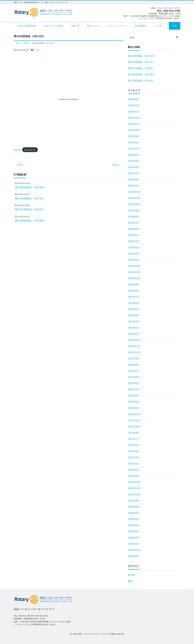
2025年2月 (134, 180)
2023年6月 (134, 303)
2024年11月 (134, 198)
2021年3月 (134, 464)
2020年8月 (134, 507)
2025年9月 (134, 136)
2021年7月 (134, 439)
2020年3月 (134, 532)
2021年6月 (134, 445)
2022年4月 (134, 390)
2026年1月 (134, 112)
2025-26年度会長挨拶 (27, 26)
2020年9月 (134, 501)
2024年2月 (134, 254)
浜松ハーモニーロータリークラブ (92, 634)
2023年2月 (134, 328)
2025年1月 (134, 186)
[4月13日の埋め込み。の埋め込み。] (68, 99)
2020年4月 (134, 525)
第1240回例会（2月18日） (142, 74)
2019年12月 (134, 550)
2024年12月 (134, 192)
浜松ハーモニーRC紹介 (54, 26)
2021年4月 (134, 457)
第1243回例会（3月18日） (142, 56)
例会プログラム (93, 26)
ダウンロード (30, 150)
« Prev (20, 165)
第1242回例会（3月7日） (141, 62)
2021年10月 (134, 427)
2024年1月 (134, 260)
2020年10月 (134, 495)
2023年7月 (134, 297)
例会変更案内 (140, 26)
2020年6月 (134, 519)
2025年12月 (134, 118)
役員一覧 (75, 26)
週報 (130, 581)
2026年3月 (134, 99)
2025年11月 (134, 124)
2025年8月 (134, 143)
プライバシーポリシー (117, 26)
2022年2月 (134, 402)
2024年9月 (134, 210)
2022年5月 (134, 383)
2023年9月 (134, 285)
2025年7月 (134, 149)
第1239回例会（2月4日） (141, 81)
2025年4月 (134, 167)
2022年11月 (134, 346)
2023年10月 (134, 278)
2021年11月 (134, 420)
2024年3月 (134, 248)
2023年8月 (134, 291)
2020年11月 (134, 488)
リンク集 (158, 26)
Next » (116, 165)
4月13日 (17, 150)
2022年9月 (134, 359)
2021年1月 (134, 476)
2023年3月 (134, 322)
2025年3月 (134, 173)
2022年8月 (134, 365)
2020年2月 (134, 538)
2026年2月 (134, 106)
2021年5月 (134, 451)
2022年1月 (134, 408)
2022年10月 (134, 352)
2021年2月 (134, 470)
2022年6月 (134, 377)
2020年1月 (134, 544)
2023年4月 (134, 315)
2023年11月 (134, 272)
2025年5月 (134, 161)
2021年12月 (134, 414)
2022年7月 (134, 371)
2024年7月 (134, 223)
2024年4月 (134, 241)
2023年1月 (134, 334)
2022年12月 (134, 340)
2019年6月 (134, 556)
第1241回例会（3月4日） (141, 68)
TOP (175, 26)
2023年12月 (134, 266)
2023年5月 (134, 309)
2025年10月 (134, 130)
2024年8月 (134, 217)
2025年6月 (134, 155)
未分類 (37, 50)
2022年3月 (134, 396)
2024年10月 (134, 204)
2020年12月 (134, 482)
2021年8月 (134, 433)
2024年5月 (134, 235)
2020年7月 (134, 513)
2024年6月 (134, 229)
